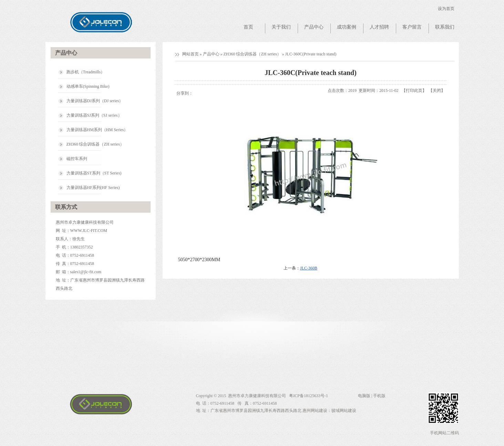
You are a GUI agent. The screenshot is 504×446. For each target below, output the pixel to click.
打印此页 (414, 91)
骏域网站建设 (344, 411)
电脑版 (364, 396)
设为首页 (446, 9)
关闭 (437, 91)
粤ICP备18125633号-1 (308, 396)
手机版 (379, 396)
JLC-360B (309, 268)
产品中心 (211, 54)
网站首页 (191, 54)
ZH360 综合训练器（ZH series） (252, 54)
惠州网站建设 (315, 411)
